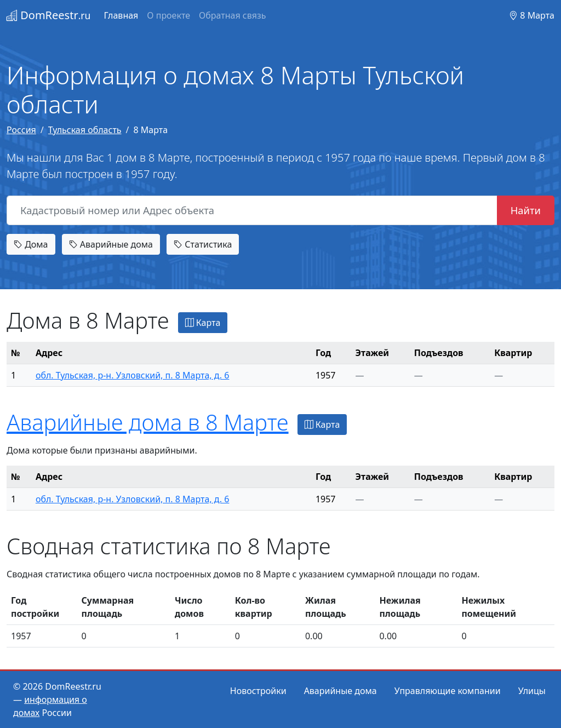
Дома (31, 244)
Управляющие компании (448, 691)
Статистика (203, 244)
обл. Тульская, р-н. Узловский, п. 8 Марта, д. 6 (133, 375)
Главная (121, 15)
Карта (203, 323)
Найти (526, 210)
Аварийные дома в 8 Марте (148, 422)
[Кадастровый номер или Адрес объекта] (252, 210)
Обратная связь (232, 15)
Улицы (532, 691)
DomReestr (48, 15)
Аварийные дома (111, 244)
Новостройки (258, 691)
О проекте (168, 15)
